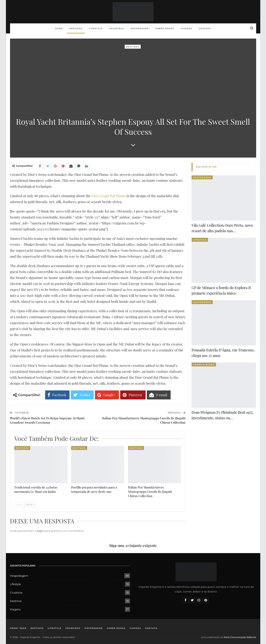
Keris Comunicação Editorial (240, 637)
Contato (205, 28)
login (40, 531)
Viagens (186, 28)
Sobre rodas (165, 28)
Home (59, 28)
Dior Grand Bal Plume (109, 196)
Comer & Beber (204, 364)
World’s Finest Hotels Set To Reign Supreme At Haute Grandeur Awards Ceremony (47, 420)
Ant (19, 505)
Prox (30, 505)
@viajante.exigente (141, 546)
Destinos (76, 28)
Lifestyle (96, 28)
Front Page (18, 628)
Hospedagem (140, 28)
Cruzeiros (117, 28)
